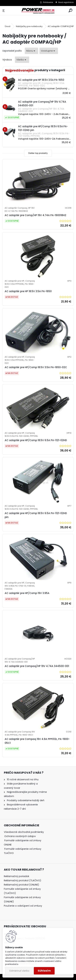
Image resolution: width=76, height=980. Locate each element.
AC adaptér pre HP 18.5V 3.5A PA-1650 (28, 291)
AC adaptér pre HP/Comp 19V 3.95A (27, 593)
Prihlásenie (48, 2)
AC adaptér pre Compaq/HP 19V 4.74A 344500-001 (37, 666)
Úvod (8, 26)
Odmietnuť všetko (19, 971)
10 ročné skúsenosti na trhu (23, 779)
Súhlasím (44, 971)
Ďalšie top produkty (38, 153)
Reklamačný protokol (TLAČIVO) (23, 880)
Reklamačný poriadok (17, 876)
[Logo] (38, 11)
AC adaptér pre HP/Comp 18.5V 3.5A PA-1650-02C (36, 367)
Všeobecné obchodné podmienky (24, 832)
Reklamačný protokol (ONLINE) (21, 885)
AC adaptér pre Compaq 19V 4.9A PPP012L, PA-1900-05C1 (37, 741)
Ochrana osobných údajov (20, 836)
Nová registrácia (66, 2)
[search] (70, 11)
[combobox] (31, 51)
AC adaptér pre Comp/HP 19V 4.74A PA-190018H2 (35, 215)
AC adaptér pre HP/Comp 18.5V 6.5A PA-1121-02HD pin (36, 515)
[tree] (26, 845)
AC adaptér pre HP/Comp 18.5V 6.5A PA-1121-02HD (36, 440)
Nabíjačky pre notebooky (29, 26)
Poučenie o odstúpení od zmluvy (23, 906)
